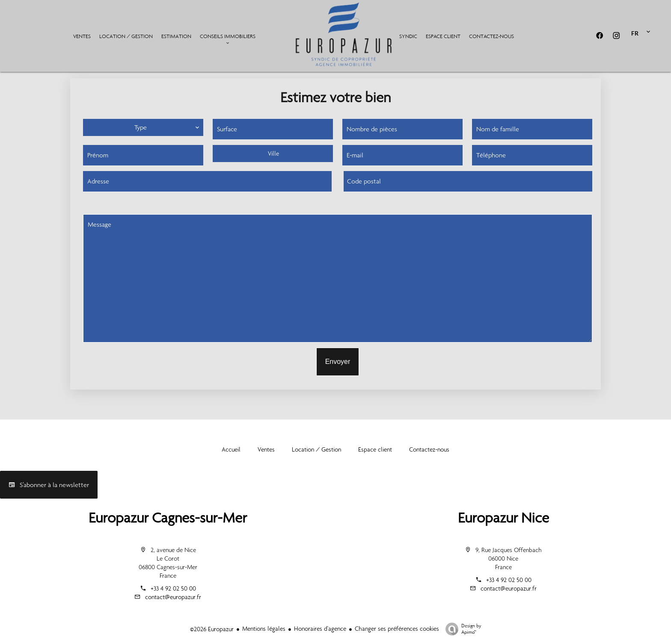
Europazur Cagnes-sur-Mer (168, 518)
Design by (461, 629)
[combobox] (273, 154)
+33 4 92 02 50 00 (173, 588)
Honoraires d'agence (320, 629)
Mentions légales (264, 629)
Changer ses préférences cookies (397, 629)
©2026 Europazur (212, 629)
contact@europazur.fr (173, 597)
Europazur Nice (503, 518)
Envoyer (338, 362)
